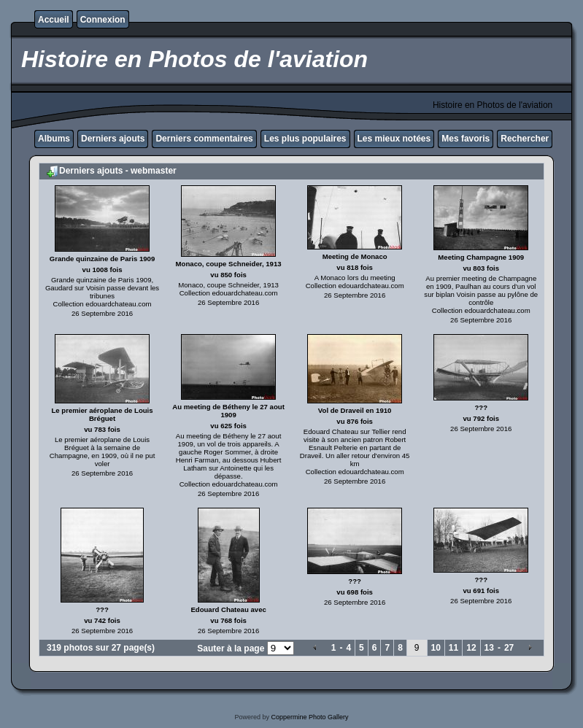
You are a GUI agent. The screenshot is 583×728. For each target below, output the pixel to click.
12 (471, 648)
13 (489, 648)
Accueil (54, 20)
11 (453, 648)
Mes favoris (466, 139)
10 (436, 648)
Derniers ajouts (113, 139)
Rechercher (525, 139)
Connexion (103, 20)
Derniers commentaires (204, 139)
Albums (54, 139)
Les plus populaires (305, 139)
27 (509, 648)
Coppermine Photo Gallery (309, 717)
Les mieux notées (394, 139)
